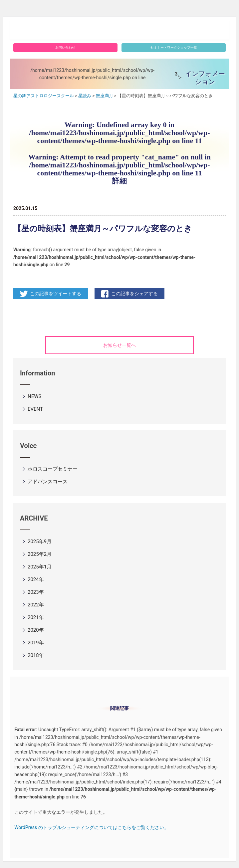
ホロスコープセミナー (53, 469)
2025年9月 (40, 542)
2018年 (36, 655)
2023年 (36, 592)
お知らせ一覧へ (120, 345)
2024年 (36, 579)
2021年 (36, 617)
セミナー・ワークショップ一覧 (174, 47)
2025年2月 (40, 554)
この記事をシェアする (134, 294)
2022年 (36, 605)
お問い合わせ (65, 47)
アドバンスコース (48, 482)
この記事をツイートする (56, 294)
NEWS (34, 396)
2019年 (36, 643)
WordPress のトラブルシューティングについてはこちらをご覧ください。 (92, 827)
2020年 (36, 630)
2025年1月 (40, 567)
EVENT (35, 409)
